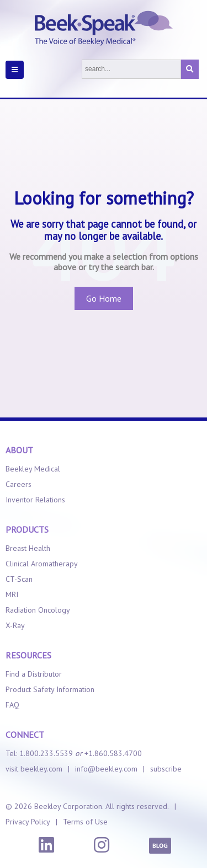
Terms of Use (85, 822)
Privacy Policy (28, 822)
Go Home (104, 298)
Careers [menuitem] (18, 484)
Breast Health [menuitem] (28, 548)
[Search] (131, 69)
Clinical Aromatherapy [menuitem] (42, 564)
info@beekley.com (106, 769)
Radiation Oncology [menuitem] (38, 610)
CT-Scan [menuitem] (19, 579)
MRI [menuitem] (12, 594)
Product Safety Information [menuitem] (50, 689)
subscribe (166, 769)
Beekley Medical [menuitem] (33, 469)
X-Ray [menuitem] (15, 625)
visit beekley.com (34, 769)
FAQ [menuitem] (12, 705)
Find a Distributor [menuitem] (34, 674)
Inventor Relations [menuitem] (35, 500)
